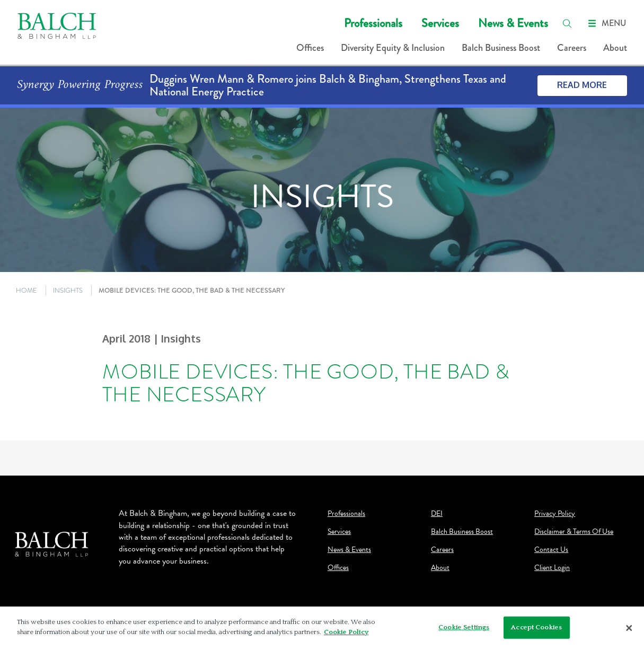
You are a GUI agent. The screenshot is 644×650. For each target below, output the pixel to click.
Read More (582, 85)
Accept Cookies (536, 630)
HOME (27, 290)
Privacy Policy (555, 514)
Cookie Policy (346, 635)
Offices (310, 48)
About (615, 48)
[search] (567, 23)
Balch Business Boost (501, 48)
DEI (437, 514)
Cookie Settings (464, 630)
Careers (572, 48)
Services (440, 23)
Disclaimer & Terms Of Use (574, 532)
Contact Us (551, 550)
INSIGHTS (68, 290)
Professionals (373, 23)
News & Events (513, 23)
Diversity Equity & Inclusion (393, 48)
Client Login (552, 568)
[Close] (629, 631)
